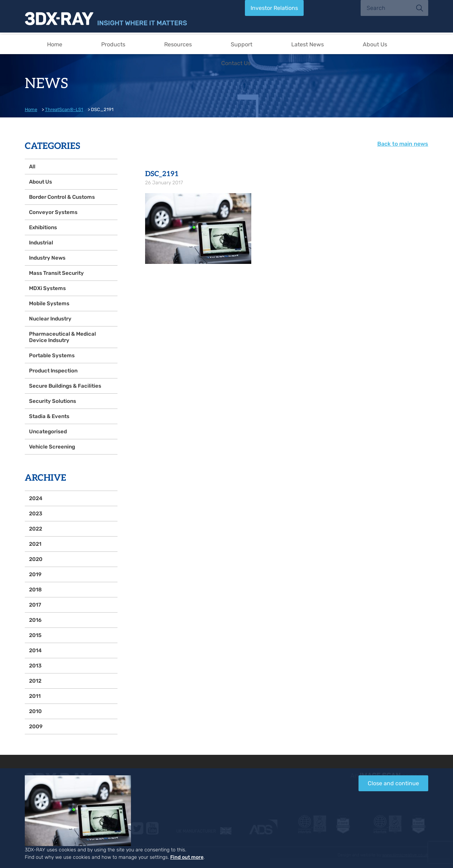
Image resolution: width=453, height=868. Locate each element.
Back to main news (403, 144)
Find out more (187, 857)
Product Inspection (53, 371)
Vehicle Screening (52, 447)
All (32, 167)
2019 (35, 574)
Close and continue (393, 783)
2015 (35, 635)
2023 (36, 514)
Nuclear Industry (50, 319)
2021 (35, 544)
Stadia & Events (49, 416)
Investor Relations (274, 8)
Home (55, 44)
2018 (35, 590)
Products (113, 44)
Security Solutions (53, 401)
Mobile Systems (49, 303)
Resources (178, 44)
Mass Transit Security (56, 273)
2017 (35, 605)
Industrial (41, 243)
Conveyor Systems (53, 212)
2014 (35, 650)
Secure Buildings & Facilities (65, 386)
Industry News (47, 258)
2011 (35, 696)
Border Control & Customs (62, 197)
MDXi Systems (47, 288)
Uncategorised (48, 432)
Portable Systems (52, 355)
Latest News (308, 44)
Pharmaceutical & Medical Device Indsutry (62, 337)
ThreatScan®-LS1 (64, 109)
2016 (35, 620)
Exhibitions (43, 227)
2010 (35, 711)
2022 (36, 529)
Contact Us (236, 63)
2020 (36, 559)
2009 (36, 727)
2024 (36, 498)
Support (242, 44)
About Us (375, 44)
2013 (35, 666)
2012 (35, 681)
